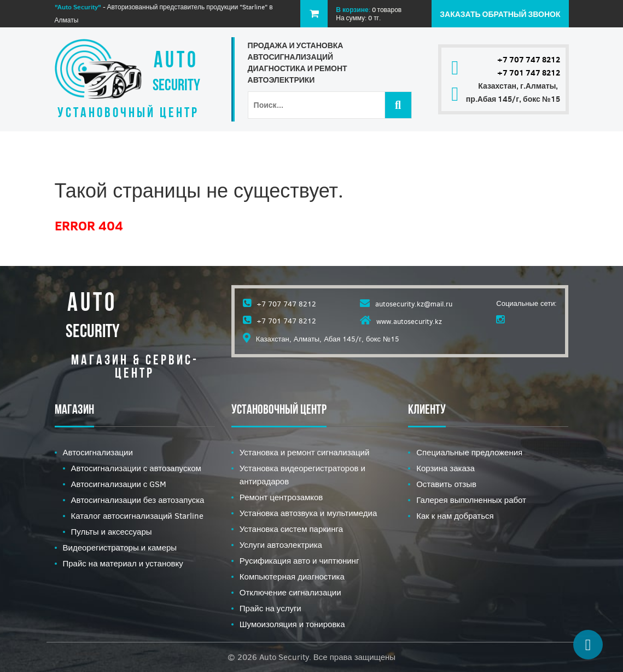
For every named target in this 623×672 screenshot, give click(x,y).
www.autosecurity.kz (409, 321)
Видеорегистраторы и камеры (120, 548)
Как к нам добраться (455, 516)
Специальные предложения (469, 453)
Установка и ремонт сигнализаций (304, 453)
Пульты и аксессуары (112, 532)
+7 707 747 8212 (529, 60)
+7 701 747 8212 (529, 73)
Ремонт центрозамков (281, 497)
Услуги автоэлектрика (281, 545)
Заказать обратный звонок (500, 14)
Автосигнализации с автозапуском (136, 468)
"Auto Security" (78, 7)
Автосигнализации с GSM (119, 484)
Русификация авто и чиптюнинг (299, 561)
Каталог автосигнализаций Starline (137, 516)
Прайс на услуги (270, 609)
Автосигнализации (98, 453)
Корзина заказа (446, 468)
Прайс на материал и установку (123, 564)
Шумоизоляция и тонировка (292, 624)
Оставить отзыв (446, 484)
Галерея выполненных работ (471, 500)
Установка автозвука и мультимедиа (308, 513)
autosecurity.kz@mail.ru (414, 304)
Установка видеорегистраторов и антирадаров (302, 475)
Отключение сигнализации (290, 593)
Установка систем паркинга (291, 529)
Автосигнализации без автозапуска (138, 500)
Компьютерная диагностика (292, 577)
